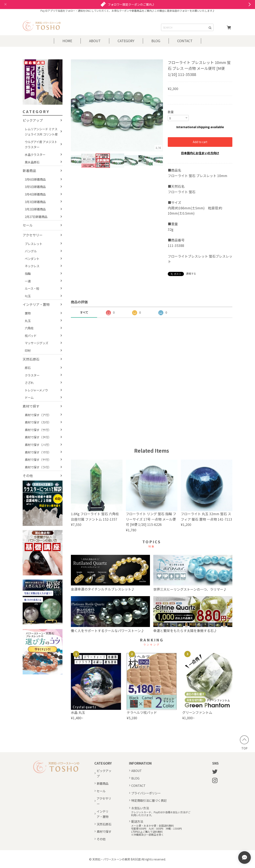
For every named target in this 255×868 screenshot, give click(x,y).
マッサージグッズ (36, 343)
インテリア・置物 (36, 304)
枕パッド (31, 336)
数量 (171, 112)
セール (28, 225)
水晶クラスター (35, 154)
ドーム (29, 397)
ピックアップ (33, 120)
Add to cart (200, 142)
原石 (28, 368)
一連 (28, 281)
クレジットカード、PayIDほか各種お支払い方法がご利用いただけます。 (161, 814)
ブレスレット (34, 244)
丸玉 (28, 321)
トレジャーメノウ (36, 390)
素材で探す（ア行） (38, 415)
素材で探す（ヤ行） (38, 459)
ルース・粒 (32, 288)
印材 (28, 350)
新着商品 (29, 171)
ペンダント (32, 259)
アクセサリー (33, 235)
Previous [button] (73, 105)
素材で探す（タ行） (38, 437)
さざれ (29, 383)
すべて (84, 312)
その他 (28, 476)
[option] (117, 105)
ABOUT (95, 41)
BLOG (156, 41)
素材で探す (31, 406)
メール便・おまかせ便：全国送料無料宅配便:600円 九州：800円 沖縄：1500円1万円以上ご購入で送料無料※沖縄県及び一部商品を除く (156, 830)
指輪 (28, 273)
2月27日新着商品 (36, 217)
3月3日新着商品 (35, 202)
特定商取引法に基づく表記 (149, 800)
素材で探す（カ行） (38, 422)
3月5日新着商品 (35, 187)
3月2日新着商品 (35, 209)
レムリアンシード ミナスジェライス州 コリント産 (41, 132)
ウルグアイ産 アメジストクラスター (41, 144)
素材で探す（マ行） (38, 452)
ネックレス (32, 266)
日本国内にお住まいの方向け (200, 153)
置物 (28, 313)
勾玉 (28, 296)
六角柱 (29, 328)
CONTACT (185, 41)
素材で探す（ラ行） (38, 467)
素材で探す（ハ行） (38, 445)
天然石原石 (31, 359)
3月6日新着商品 (35, 179)
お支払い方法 (140, 808)
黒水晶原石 (32, 162)
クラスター (32, 375)
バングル (31, 251)
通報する (191, 273)
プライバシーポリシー (146, 793)
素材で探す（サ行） (38, 430)
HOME (67, 41)
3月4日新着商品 (35, 194)
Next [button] (161, 105)
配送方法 (137, 821)
